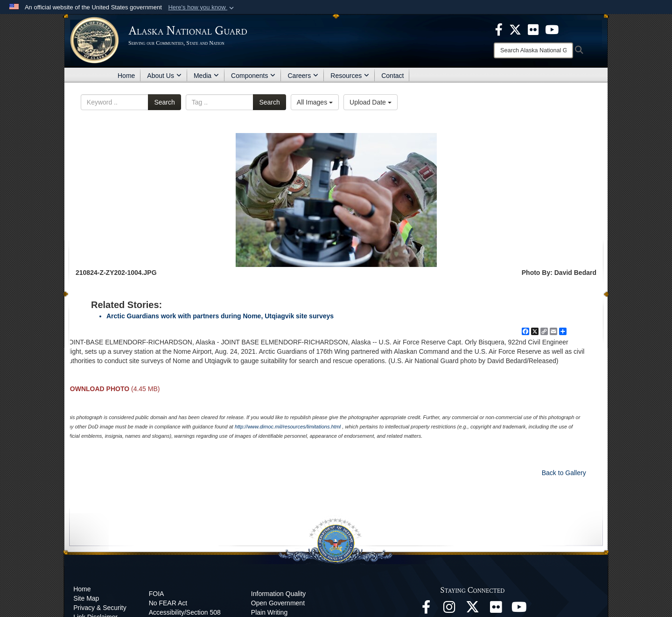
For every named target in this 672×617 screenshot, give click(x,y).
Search (164, 102)
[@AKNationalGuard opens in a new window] (473, 610)
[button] (202, 7)
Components (253, 76)
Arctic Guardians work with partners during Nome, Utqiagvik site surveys (220, 316)
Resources (350, 76)
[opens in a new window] (499, 29)
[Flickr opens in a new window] (496, 610)
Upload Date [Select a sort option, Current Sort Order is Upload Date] (371, 102)
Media (206, 76)
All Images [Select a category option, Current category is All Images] (315, 102)
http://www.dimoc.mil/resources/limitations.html (288, 427)
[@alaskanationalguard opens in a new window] (449, 610)
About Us (164, 76)
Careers (303, 76)
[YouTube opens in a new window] (519, 610)
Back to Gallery (564, 473)
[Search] (533, 50)
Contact (392, 76)
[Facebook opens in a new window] (426, 610)
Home (126, 76)
